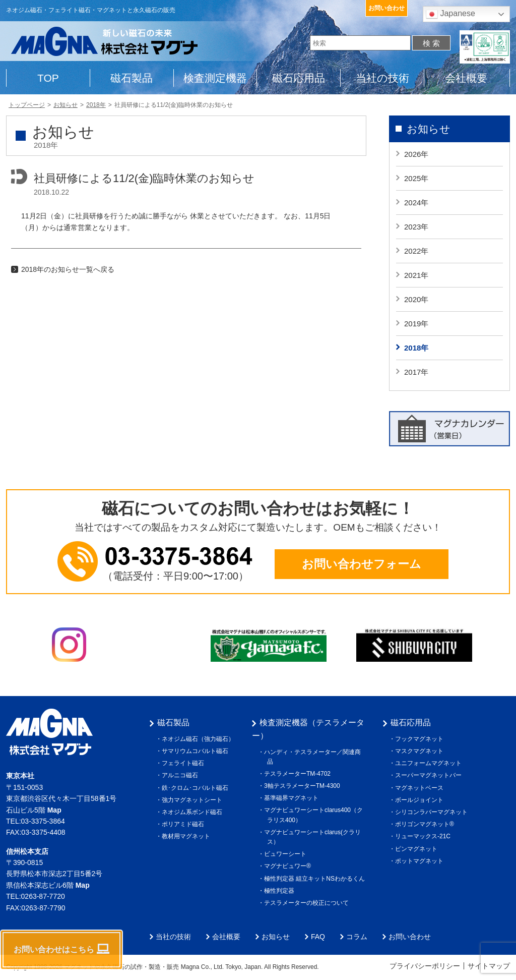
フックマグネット (421, 739)
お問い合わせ (386, 8)
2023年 (416, 227)
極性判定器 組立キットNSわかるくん (316, 879)
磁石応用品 (299, 78)
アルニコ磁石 (181, 775)
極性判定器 (281, 891)
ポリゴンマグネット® (426, 824)
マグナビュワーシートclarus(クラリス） (314, 837)
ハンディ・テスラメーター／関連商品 (314, 757)
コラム (357, 937)
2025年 (416, 178)
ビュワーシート (287, 854)
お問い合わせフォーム (362, 564)
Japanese (450, 14)
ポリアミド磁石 (184, 824)
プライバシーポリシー (425, 966)
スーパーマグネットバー (430, 775)
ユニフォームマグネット (430, 763)
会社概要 (466, 78)
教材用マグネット (187, 836)
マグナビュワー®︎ (289, 866)
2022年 (416, 251)
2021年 (416, 275)
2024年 (416, 203)
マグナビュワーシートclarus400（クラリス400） (315, 815)
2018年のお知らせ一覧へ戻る (68, 269)
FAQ (318, 937)
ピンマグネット (418, 849)
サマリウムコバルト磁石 (197, 751)
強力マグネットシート (193, 800)
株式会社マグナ (49, 732)
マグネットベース (421, 788)
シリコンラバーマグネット (433, 812)
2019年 (416, 324)
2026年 (416, 154)
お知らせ (429, 129)
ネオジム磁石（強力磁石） (200, 739)
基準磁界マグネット (293, 798)
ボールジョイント (421, 800)
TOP (48, 78)
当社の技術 (382, 78)
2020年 (416, 299)
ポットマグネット (421, 861)
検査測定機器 (215, 78)
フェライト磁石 (184, 763)
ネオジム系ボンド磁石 (193, 812)
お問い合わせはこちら (61, 949)
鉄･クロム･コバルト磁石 (197, 788)
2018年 (416, 348)
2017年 (416, 372)
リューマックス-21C (424, 836)
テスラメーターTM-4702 (299, 774)
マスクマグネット (421, 751)
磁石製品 (132, 78)
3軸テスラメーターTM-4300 (304, 786)
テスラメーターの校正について (308, 903)
